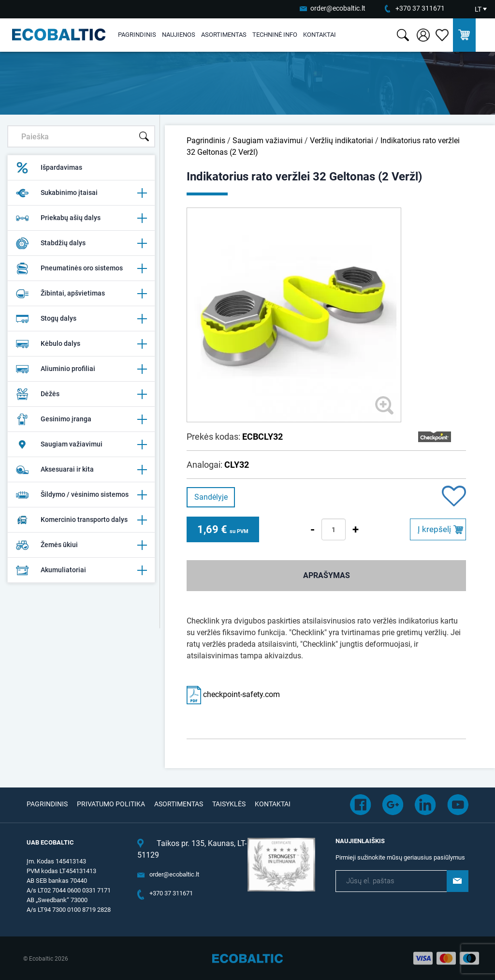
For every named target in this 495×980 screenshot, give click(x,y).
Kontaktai (320, 35)
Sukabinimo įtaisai (81, 193)
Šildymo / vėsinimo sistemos (81, 495)
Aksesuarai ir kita (81, 470)
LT (478, 9)
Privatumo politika (111, 804)
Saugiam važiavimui (81, 445)
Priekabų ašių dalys (81, 218)
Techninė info (275, 35)
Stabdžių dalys (81, 243)
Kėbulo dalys (81, 344)
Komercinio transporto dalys (81, 520)
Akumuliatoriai (81, 570)
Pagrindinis (137, 35)
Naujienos (179, 35)
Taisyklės (229, 804)
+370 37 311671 (420, 8)
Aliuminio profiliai (81, 369)
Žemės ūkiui (81, 545)
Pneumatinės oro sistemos (81, 268)
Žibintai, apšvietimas (81, 294)
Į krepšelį (434, 529)
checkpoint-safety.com (233, 694)
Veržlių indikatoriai (342, 141)
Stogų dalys (81, 319)
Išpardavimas (49, 168)
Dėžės (81, 394)
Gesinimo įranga (81, 419)
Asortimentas (224, 35)
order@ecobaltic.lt (338, 8)
